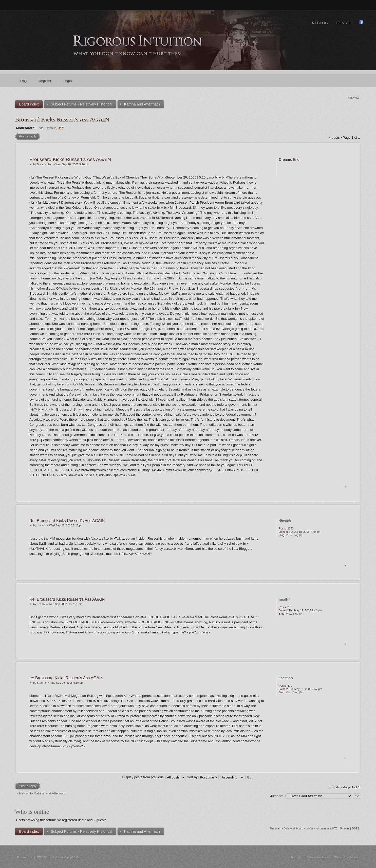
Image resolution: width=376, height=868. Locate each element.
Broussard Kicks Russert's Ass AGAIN (62, 119)
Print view (353, 98)
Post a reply (28, 136)
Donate (344, 23)
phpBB (37, 857)
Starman (42, 683)
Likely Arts (315, 857)
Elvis (40, 128)
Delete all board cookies (299, 828)
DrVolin (51, 128)
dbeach (42, 525)
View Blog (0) (294, 535)
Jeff (61, 128)
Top (345, 487)
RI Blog (320, 23)
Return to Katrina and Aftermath (43, 793)
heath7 (41, 604)
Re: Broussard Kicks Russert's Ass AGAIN (67, 521)
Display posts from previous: (154, 777)
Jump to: (277, 796)
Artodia (354, 857)
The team (275, 828)
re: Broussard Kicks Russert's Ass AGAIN (66, 678)
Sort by (203, 777)
